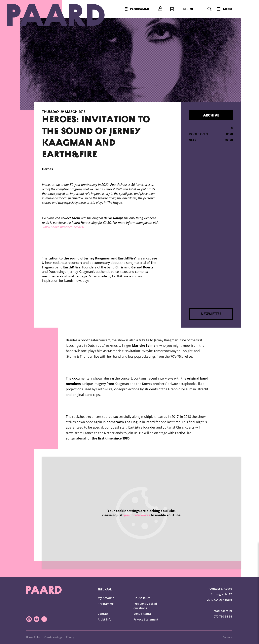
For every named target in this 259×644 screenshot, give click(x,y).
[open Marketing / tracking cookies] (253, 611)
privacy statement (209, 573)
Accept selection (225, 637)
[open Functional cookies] (253, 587)
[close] (253, 550)
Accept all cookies (225, 625)
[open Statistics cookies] (253, 599)
